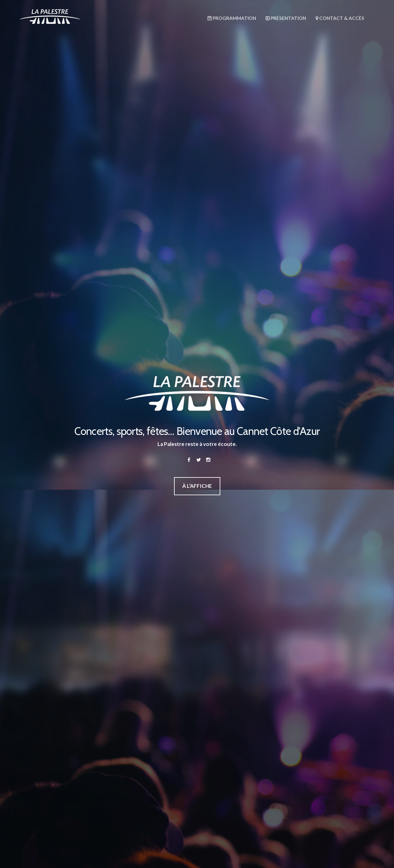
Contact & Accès (340, 18)
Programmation (232, 18)
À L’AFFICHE (197, 486)
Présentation (286, 18)
